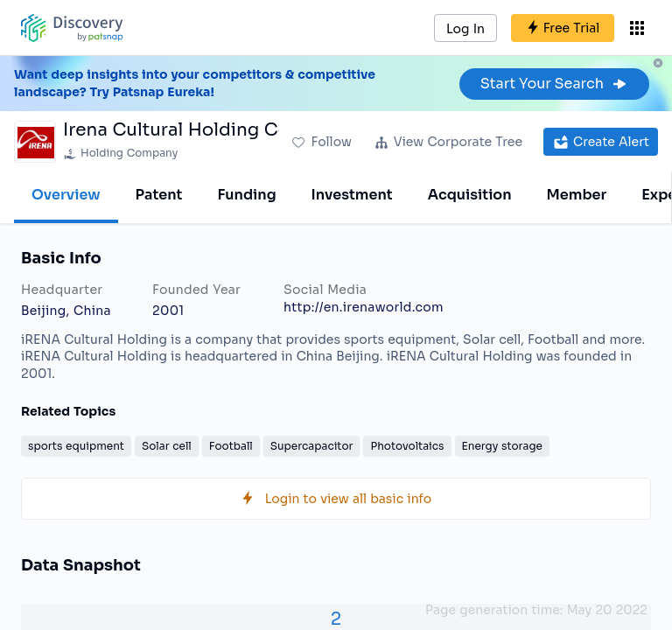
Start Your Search (554, 84)
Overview (66, 195)
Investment (352, 195)
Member (577, 195)
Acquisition (470, 195)
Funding (246, 195)
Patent (159, 195)
